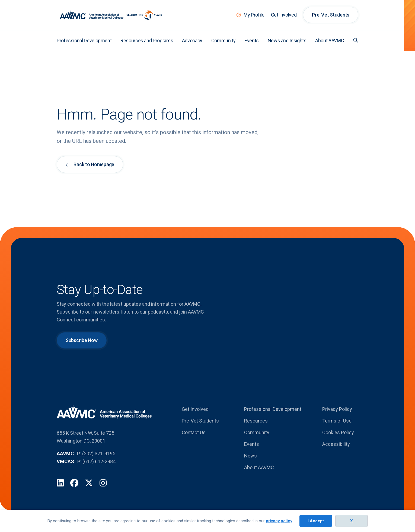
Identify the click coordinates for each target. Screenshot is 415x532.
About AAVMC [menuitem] (330, 41)
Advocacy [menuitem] (192, 41)
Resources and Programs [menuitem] (147, 41)
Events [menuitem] (252, 41)
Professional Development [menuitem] (84, 41)
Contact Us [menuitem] (194, 432)
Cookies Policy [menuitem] (338, 432)
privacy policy (279, 521)
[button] (356, 40)
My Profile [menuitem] (254, 15)
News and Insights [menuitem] (287, 41)
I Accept (316, 521)
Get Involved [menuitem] (284, 15)
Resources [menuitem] (256, 421)
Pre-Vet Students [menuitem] (331, 15)
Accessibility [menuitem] (336, 444)
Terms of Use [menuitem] (337, 421)
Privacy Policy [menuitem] (337, 409)
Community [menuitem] (224, 41)
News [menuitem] (250, 456)
